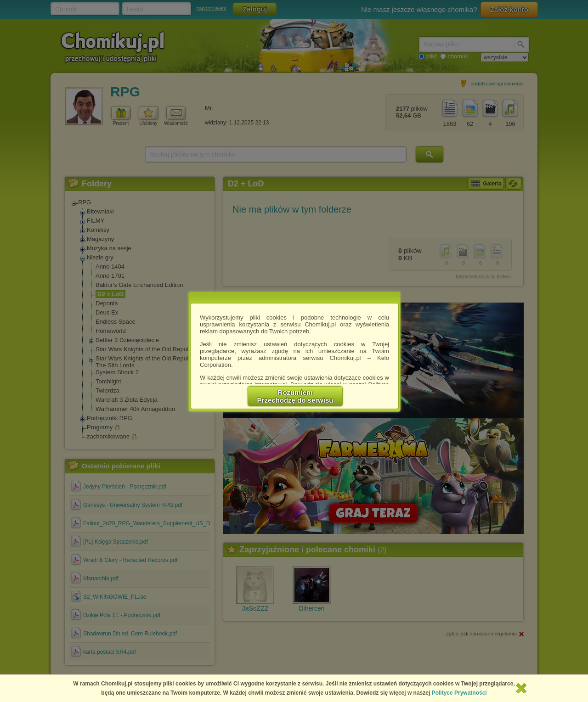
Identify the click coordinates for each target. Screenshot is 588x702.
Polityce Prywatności (459, 693)
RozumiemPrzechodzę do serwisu (295, 396)
